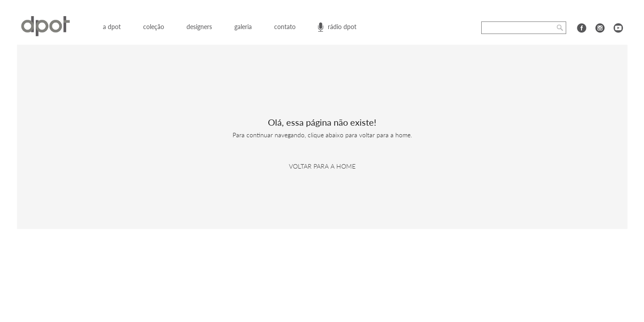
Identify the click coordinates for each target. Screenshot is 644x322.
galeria (243, 27)
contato (285, 27)
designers (199, 27)
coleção (154, 27)
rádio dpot (342, 27)
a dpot (112, 27)
